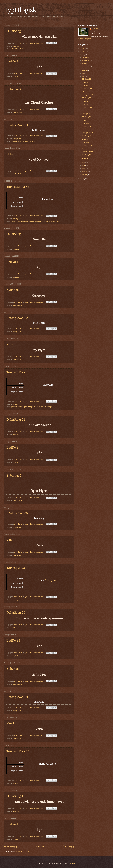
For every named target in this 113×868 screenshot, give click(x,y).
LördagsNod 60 (17, 513)
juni (84, 76)
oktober (85, 64)
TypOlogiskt (21, 10)
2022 (82, 52)
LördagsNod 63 (17, 125)
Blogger (72, 863)
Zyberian (20, 112)
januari (85, 175)
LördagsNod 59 (17, 697)
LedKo (17, 76)
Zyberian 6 (14, 290)
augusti (85, 70)
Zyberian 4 (14, 669)
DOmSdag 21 (16, 419)
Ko (13, 76)
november (86, 61)
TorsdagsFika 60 (18, 568)
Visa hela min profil (84, 39)
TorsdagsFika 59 (18, 751)
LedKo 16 (13, 61)
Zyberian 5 (14, 475)
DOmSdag (16, 46)
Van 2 (10, 540)
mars (84, 168)
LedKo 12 (13, 824)
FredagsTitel (17, 174)
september (86, 67)
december (86, 57)
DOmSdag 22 (16, 234)
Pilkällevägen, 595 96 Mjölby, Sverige (23, 141)
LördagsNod (17, 139)
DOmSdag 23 (16, 31)
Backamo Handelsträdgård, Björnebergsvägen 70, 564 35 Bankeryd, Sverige (35, 221)
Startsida (40, 847)
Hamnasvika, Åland (17, 48)
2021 (82, 55)
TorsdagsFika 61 (18, 372)
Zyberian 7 (14, 89)
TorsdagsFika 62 (18, 187)
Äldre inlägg (68, 847)
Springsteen (52, 580)
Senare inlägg (10, 847)
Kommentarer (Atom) (22, 851)
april (84, 165)
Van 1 (10, 723)
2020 (82, 179)
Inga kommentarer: (37, 43)
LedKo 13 (13, 640)
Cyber (14, 112)
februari (85, 172)
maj (84, 162)
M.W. (10, 344)
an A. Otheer (96, 29)
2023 (82, 48)
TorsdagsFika (17, 219)
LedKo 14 (13, 447)
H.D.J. (11, 154)
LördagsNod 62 (17, 318)
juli (83, 73)
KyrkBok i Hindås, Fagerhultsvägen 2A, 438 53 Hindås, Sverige (31, 407)
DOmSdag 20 (16, 612)
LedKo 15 (13, 262)
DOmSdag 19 (16, 796)
